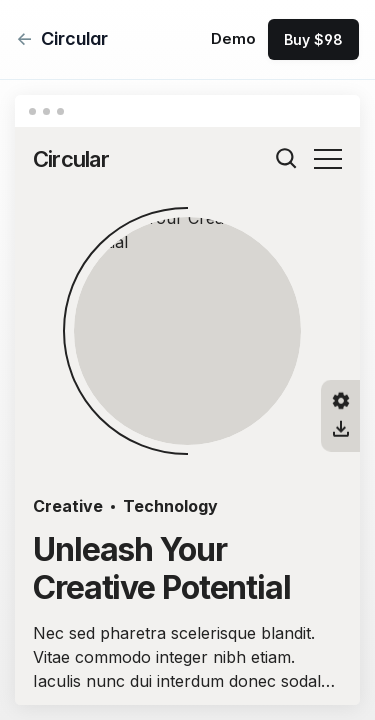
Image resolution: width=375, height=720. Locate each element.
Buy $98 (313, 39)
